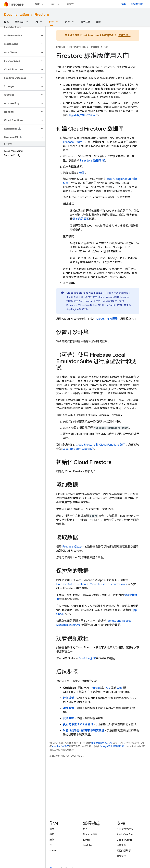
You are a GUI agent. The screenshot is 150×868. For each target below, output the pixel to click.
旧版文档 (121, 856)
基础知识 (20, 22)
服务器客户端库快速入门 (83, 115)
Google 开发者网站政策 (112, 746)
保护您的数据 (81, 219)
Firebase (61, 47)
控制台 (73, 142)
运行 (53, 4)
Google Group (124, 840)
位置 (82, 173)
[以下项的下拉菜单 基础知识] (28, 22)
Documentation (16, 15)
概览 (6, 22)
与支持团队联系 (125, 829)
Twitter (87, 840)
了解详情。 (124, 35)
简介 (78, 449)
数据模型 (68, 698)
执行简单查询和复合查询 (78, 724)
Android (95, 688)
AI (37, 22)
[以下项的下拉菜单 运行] (59, 4)
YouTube (87, 845)
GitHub (53, 851)
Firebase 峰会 (90, 834)
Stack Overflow (125, 834)
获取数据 (68, 718)
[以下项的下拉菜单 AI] (42, 22)
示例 (99, 22)
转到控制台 (137, 4)
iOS (108, 688)
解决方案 (71, 4)
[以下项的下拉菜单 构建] (44, 4)
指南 (52, 829)
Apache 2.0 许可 (60, 746)
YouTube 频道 (87, 658)
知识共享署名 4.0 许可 (102, 743)
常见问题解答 (124, 851)
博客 (124, 4)
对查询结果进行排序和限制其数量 (84, 731)
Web (120, 688)
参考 (52, 834)
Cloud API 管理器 (107, 319)
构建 (37, 4)
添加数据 (68, 708)
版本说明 (121, 845)
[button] (20, 27)
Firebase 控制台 (72, 547)
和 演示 (101, 445)
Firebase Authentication (71, 584)
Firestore (42, 15)
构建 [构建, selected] (51, 22)
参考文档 (85, 22)
